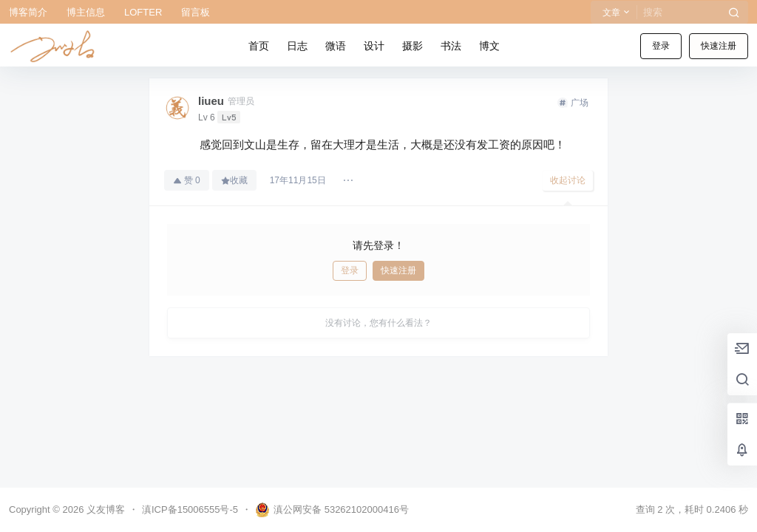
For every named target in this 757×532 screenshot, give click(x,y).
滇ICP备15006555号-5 (190, 509)
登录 (661, 46)
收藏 (234, 180)
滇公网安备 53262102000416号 (332, 510)
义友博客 (104, 509)
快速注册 (719, 46)
